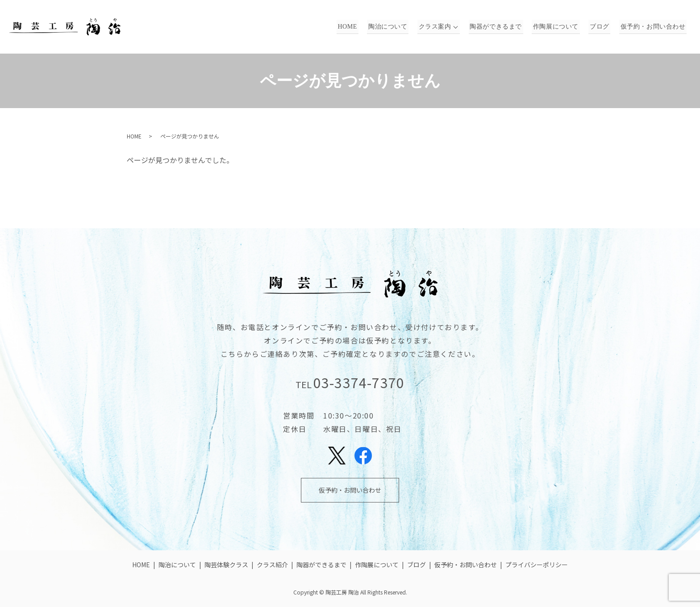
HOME (359, 27)
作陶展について (561, 27)
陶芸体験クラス (226, 565)
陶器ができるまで (503, 27)
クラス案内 (442, 27)
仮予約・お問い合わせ (654, 27)
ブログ (603, 27)
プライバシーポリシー (537, 565)
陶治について (397, 27)
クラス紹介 (272, 565)
